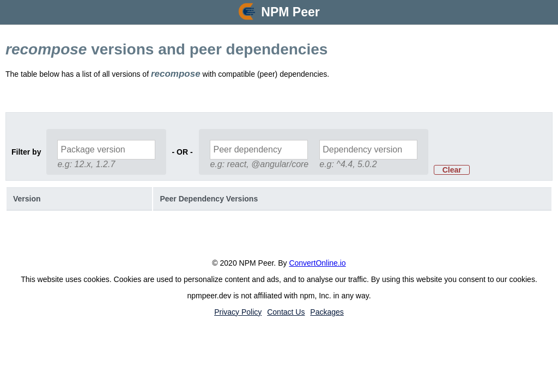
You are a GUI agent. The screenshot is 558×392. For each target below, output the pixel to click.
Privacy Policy (238, 312)
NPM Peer (290, 12)
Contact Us (286, 312)
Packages (327, 312)
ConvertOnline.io (317, 263)
